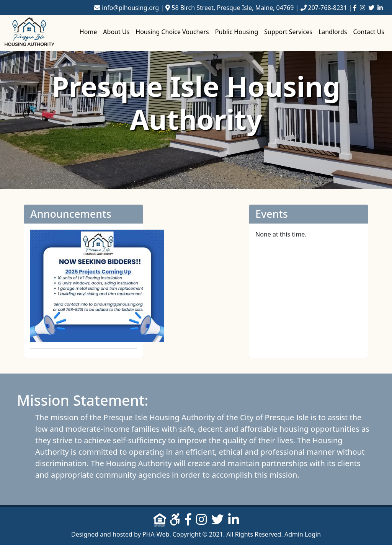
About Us (116, 32)
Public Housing (237, 32)
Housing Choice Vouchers (172, 32)
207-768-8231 (328, 8)
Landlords (333, 32)
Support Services (288, 32)
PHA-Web (156, 534)
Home (88, 32)
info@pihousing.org (130, 8)
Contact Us (369, 32)
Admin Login (303, 534)
